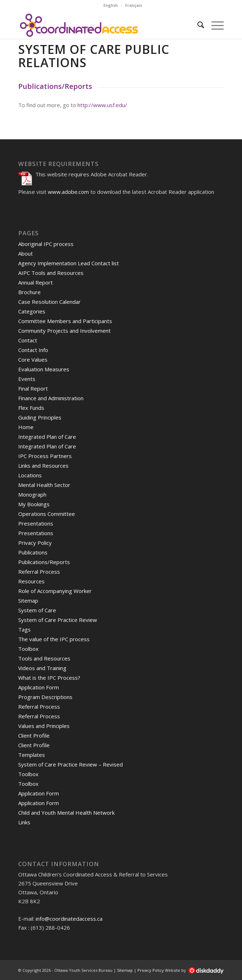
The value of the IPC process (54, 639)
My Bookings (34, 504)
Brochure (29, 292)
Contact (28, 340)
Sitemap (28, 600)
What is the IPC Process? (49, 678)
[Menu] (214, 25)
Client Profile (34, 735)
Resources (31, 581)
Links (24, 822)
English (111, 5)
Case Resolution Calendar (49, 302)
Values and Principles (44, 726)
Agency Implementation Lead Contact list (69, 263)
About (26, 253)
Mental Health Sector (44, 485)
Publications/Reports (44, 562)
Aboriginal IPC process (46, 244)
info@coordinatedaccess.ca (69, 919)
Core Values (33, 360)
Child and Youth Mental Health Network (66, 813)
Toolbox (28, 649)
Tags (24, 629)
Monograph (32, 494)
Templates (32, 755)
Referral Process (39, 572)
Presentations (36, 523)
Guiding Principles (40, 417)
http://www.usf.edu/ (102, 105)
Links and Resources (43, 466)
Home (26, 427)
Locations (30, 475)
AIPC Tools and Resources (51, 273)
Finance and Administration (51, 398)
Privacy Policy (35, 543)
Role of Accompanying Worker (55, 591)
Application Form (39, 687)
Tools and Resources (44, 658)
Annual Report (36, 282)
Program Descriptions (45, 697)
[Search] (197, 25)
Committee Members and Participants (65, 321)
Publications (33, 552)
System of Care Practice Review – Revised (70, 764)
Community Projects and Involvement (64, 331)
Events (27, 379)
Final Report (33, 388)
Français (134, 5)
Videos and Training (42, 668)
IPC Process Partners (45, 456)
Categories (32, 311)
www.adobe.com (68, 192)
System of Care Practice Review (58, 620)
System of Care (37, 610)
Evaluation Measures (44, 369)
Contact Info (33, 350)
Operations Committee (47, 514)
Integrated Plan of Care (47, 437)
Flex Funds (31, 408)
